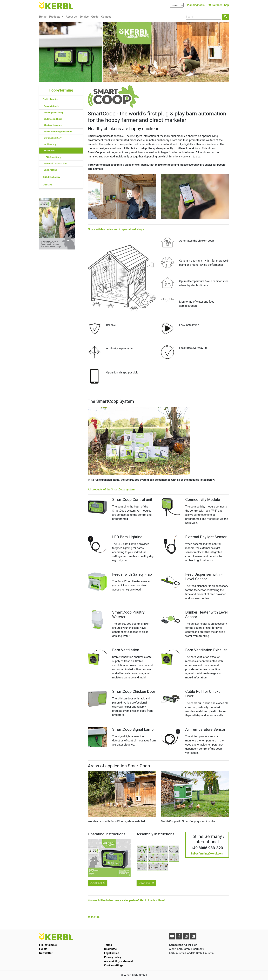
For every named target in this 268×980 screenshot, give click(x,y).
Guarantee (110, 949)
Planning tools (196, 5)
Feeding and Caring (53, 113)
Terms (108, 945)
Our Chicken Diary (53, 138)
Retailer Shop (218, 5)
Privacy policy (113, 957)
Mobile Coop (50, 144)
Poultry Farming (50, 99)
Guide (95, 17)
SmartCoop (49, 151)
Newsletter (46, 953)
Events (43, 949)
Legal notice (112, 953)
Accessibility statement (118, 961)
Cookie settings (114, 965)
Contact (106, 17)
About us (71, 17)
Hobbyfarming (61, 90)
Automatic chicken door (56, 164)
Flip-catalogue (48, 945)
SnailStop (47, 185)
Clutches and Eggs (53, 119)
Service (84, 17)
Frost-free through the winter (58, 132)
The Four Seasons (53, 125)
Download (98, 883)
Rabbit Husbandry (51, 177)
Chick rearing (50, 170)
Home (43, 17)
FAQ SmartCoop (53, 157)
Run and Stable (51, 106)
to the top (94, 917)
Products (55, 17)
